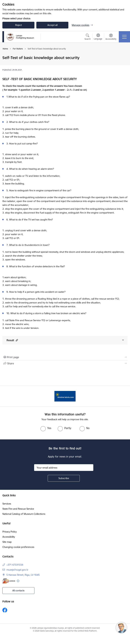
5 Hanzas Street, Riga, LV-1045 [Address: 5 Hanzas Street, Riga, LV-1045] (23, 575)
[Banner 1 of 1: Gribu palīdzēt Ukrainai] (65, 396)
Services (7, 504)
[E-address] (9, 581)
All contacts (18, 590)
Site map (7, 542)
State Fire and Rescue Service (18, 509)
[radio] (46, 428)
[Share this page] (65, 363)
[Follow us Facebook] (5, 610)
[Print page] (65, 357)
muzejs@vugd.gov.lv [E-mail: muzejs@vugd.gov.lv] (17, 570)
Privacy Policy (10, 532)
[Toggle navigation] (124, 37)
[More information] (18, 581)
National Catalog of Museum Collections (24, 514)
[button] (16, 340)
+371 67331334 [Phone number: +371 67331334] (15, 565)
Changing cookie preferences (18, 547)
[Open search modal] (88, 37)
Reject (18, 25)
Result (12, 340)
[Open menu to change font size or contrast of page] (111, 37)
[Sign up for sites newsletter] (64, 478)
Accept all (52, 25)
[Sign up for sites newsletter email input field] (64, 468)
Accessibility (9, 537)
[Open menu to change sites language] (98, 37)
